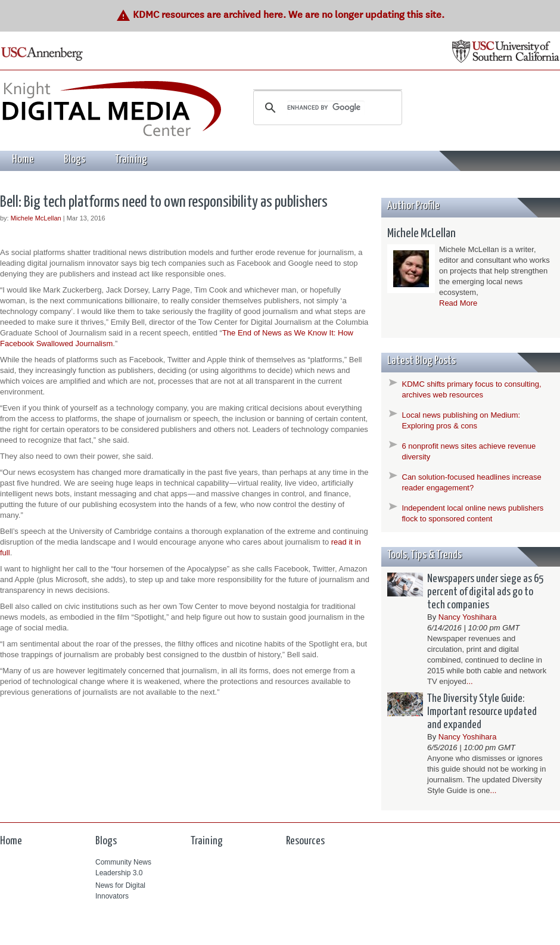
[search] (326, 108)
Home (23, 159)
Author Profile (413, 206)
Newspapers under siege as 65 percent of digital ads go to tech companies (485, 592)
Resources (305, 841)
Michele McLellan (36, 218)
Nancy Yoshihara (468, 617)
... (470, 681)
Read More (458, 303)
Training (131, 159)
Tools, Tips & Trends (424, 555)
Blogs (74, 159)
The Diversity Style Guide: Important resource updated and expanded (482, 712)
